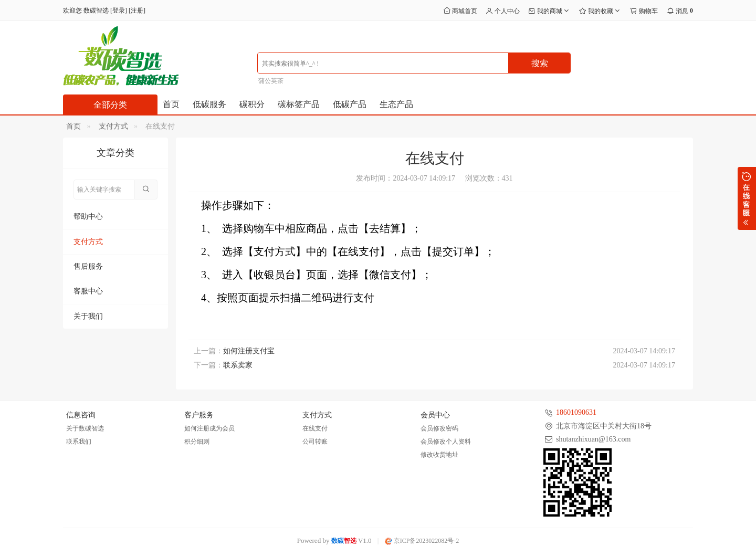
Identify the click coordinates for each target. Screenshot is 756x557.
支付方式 (113, 126)
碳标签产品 (299, 104)
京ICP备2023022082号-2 (422, 541)
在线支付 (315, 428)
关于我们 (88, 316)
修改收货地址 (439, 455)
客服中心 (88, 291)
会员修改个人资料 (446, 442)
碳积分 (252, 104)
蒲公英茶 (271, 81)
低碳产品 (350, 104)
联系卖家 (238, 365)
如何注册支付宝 (249, 351)
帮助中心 (88, 217)
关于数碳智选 (85, 428)
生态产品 (396, 104)
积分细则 (197, 442)
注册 (137, 10)
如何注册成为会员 (209, 428)
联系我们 (79, 442)
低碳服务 (209, 104)
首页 (171, 104)
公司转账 (315, 442)
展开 (747, 198)
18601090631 (576, 412)
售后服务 (88, 266)
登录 (119, 10)
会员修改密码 (439, 428)
